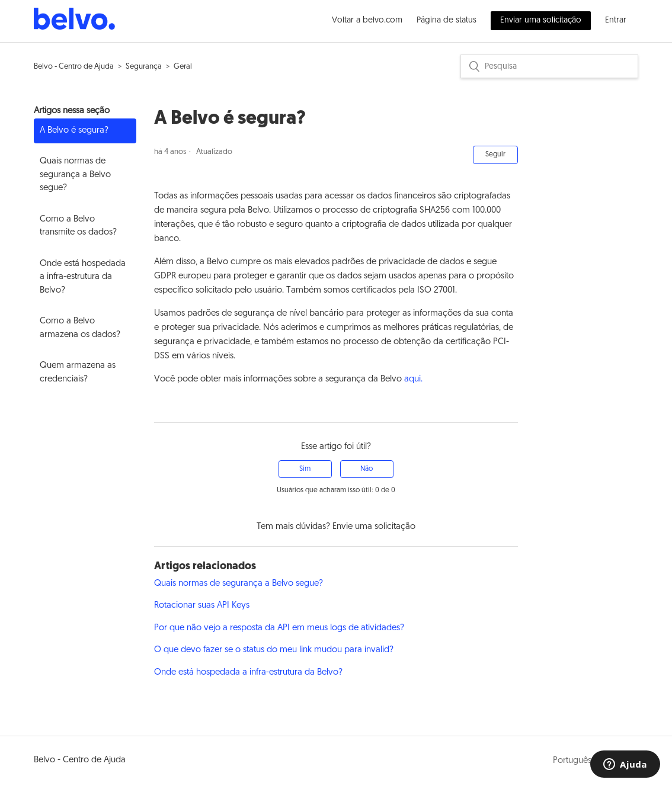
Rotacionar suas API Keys (202, 606)
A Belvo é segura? (74, 131)
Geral (183, 67)
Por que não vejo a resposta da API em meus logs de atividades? (279, 628)
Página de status (447, 20)
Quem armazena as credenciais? (78, 373)
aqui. (413, 379)
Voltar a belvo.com (367, 20)
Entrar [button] (616, 20)
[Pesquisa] (549, 66)
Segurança (144, 67)
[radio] (305, 469)
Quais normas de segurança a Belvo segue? (75, 175)
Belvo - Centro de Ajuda (74, 67)
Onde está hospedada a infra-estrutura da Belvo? (83, 277)
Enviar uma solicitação (541, 20)
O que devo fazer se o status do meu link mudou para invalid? (274, 650)
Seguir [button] (495, 155)
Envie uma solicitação (374, 527)
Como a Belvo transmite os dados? (78, 226)
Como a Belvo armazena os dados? (80, 328)
